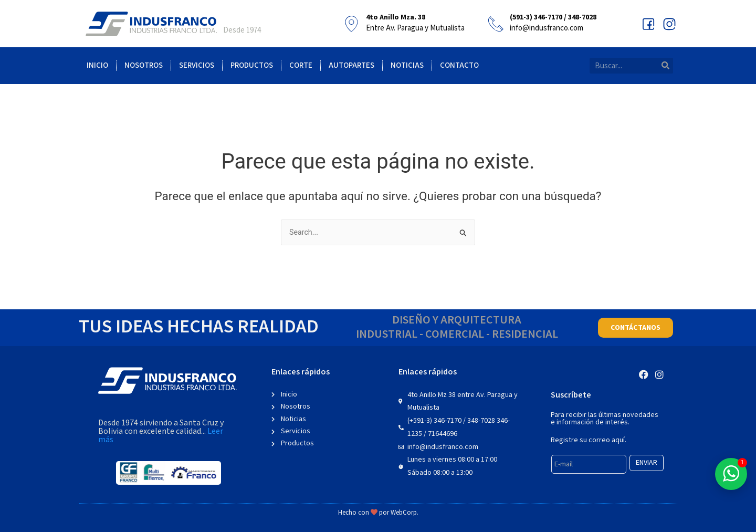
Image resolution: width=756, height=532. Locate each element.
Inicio (97, 65)
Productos (252, 65)
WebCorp (404, 513)
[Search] (665, 66)
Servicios (197, 65)
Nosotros (144, 65)
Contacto (459, 65)
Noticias (407, 65)
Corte (301, 65)
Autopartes (351, 65)
